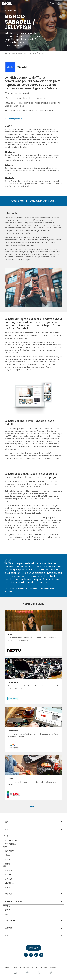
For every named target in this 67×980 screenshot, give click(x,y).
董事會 (8, 864)
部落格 (6, 836)
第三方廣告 (44, 967)
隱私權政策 (8, 967)
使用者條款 (26, 967)
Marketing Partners (14, 901)
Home (8, 53)
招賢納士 (8, 855)
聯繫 (53, 4)
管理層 (8, 860)
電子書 (8, 888)
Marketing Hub (11, 840)
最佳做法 (8, 879)
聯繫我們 (33, 948)
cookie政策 (17, 967)
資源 (13, 53)
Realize (52, 201)
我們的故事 (9, 851)
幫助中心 (7, 906)
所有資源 (8, 871)
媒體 (7, 830)
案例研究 (19, 53)
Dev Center (10, 920)
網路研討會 (9, 883)
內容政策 (8, 928)
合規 (7, 936)
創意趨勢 (8, 894)
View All (34, 806)
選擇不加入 (35, 967)
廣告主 (8, 822)
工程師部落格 (10, 844)
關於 (5, 847)
